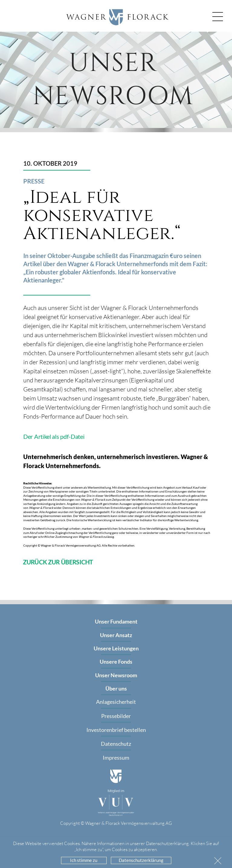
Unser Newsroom (116, 675)
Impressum (116, 758)
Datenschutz (116, 744)
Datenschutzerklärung (141, 860)
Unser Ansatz (116, 635)
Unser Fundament (116, 621)
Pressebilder (116, 716)
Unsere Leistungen (116, 648)
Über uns (116, 688)
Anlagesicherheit (116, 702)
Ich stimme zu (84, 860)
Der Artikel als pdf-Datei (54, 436)
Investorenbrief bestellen (116, 730)
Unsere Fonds (116, 662)
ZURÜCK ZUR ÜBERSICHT (58, 562)
